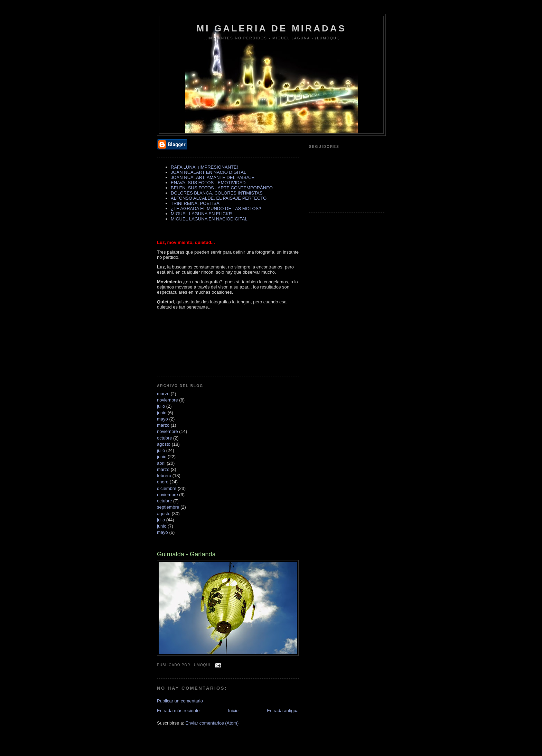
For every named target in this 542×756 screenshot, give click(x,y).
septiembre (168, 507)
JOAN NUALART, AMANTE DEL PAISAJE (213, 177)
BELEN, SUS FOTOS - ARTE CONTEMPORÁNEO (222, 188)
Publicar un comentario (180, 701)
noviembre (167, 400)
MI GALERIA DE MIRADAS (271, 28)
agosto (164, 444)
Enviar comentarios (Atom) (212, 723)
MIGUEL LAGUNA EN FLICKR (201, 214)
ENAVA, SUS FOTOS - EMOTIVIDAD (208, 183)
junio (162, 413)
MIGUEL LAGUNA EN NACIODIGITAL (209, 219)
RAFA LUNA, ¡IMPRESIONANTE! (204, 167)
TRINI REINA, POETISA (195, 203)
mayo (162, 419)
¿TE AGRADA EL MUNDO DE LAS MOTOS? (216, 209)
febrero (164, 476)
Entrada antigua (283, 711)
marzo (163, 394)
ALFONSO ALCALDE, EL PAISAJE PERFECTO (219, 198)
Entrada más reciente (178, 711)
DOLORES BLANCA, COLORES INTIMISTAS (217, 193)
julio (161, 406)
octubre (164, 438)
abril (161, 463)
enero (163, 482)
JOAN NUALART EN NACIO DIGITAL (208, 172)
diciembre (167, 488)
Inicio (233, 711)
